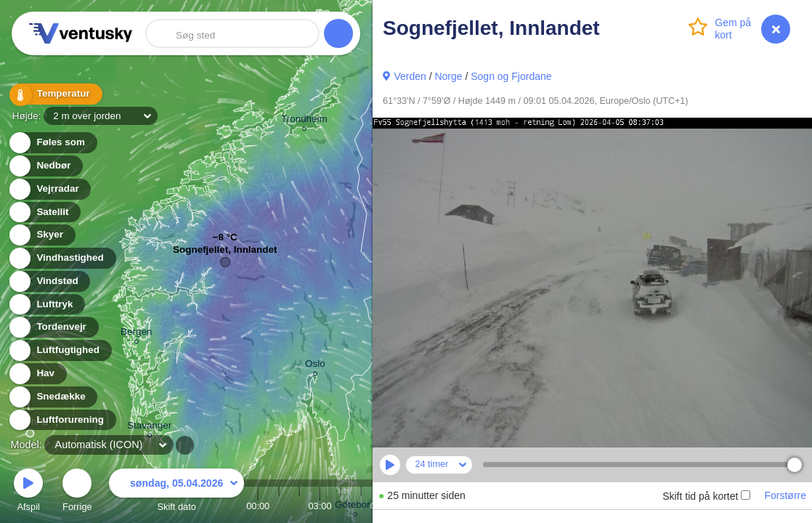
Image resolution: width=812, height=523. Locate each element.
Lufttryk (46, 305)
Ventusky (78, 33)
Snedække (53, 397)
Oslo (315, 366)
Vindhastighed (62, 258)
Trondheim (304, 121)
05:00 (361, 506)
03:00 (320, 506)
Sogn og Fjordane (511, 76)
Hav (37, 374)
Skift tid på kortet (706, 496)
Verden (410, 76)
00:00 (258, 506)
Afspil (28, 492)
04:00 (341, 506)
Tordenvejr (53, 327)
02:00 (299, 506)
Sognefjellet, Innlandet (225, 253)
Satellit (44, 212)
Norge (448, 76)
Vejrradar (49, 189)
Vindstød (49, 281)
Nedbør (45, 166)
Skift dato (176, 492)
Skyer (41, 235)
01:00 (279, 506)
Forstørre (785, 495)
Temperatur (54, 94)
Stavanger (149, 427)
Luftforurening (62, 420)
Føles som (52, 143)
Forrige (77, 492)
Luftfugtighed (60, 350)
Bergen (136, 334)
